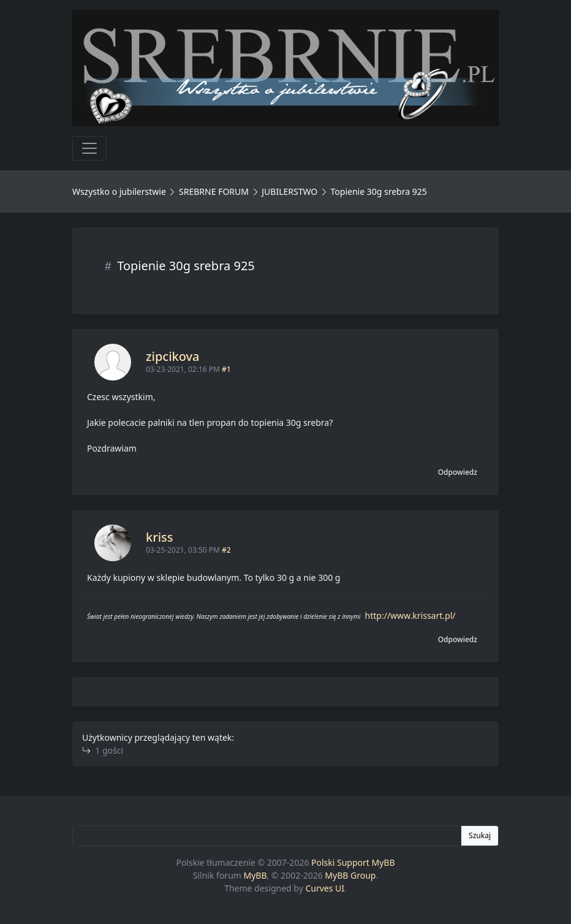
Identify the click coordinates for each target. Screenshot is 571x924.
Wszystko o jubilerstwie (119, 191)
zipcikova (173, 356)
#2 (226, 550)
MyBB (255, 875)
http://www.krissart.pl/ (410, 615)
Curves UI (325, 888)
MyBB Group (350, 875)
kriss (159, 537)
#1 (226, 369)
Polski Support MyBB (353, 862)
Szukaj (480, 835)
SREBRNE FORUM (214, 191)
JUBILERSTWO (291, 191)
